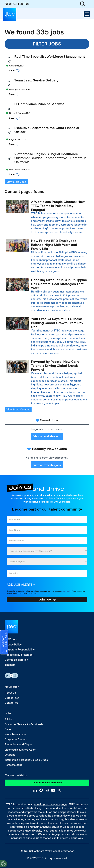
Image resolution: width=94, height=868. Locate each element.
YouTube (53, 790)
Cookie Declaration (16, 660)
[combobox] (47, 573)
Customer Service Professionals (24, 724)
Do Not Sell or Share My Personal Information (47, 851)
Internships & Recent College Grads (26, 760)
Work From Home (15, 734)
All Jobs (10, 719)
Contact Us (11, 703)
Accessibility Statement (19, 655)
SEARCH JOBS (17, 4)
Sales (8, 729)
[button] (50, 71)
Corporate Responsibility (20, 650)
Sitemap (10, 665)
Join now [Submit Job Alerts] (45, 599)
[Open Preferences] (4, 864)
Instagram (47, 790)
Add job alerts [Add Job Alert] (20, 585)
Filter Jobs (47, 44)
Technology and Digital (19, 744)
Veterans (10, 755)
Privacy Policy (13, 645)
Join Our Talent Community (47, 783)
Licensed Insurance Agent (20, 750)
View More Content (18, 410)
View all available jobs (47, 436)
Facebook (41, 790)
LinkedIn (35, 790)
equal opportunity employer (51, 804)
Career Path (12, 698)
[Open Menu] (87, 14)
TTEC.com (11, 639)
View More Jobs (16, 182)
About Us (10, 693)
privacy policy (66, 591)
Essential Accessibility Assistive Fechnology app (11, 676)
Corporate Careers (16, 739)
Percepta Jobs (14, 765)
